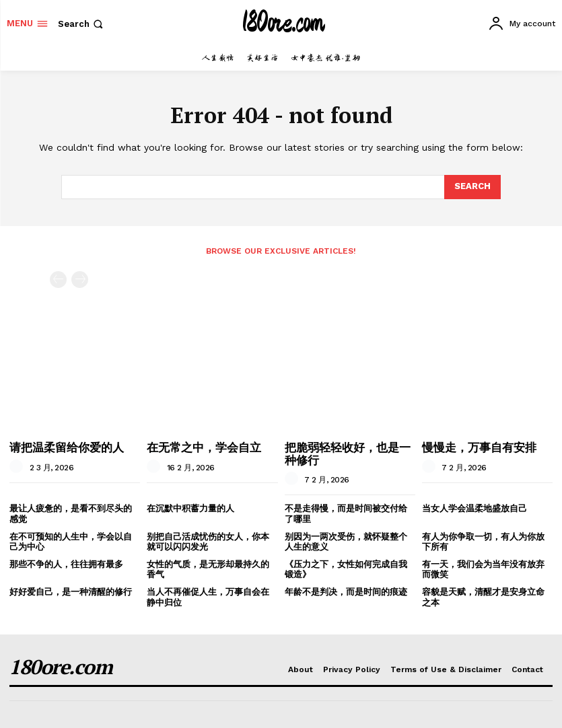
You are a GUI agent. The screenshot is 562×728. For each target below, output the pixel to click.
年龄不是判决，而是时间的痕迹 (346, 592)
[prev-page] (58, 280)
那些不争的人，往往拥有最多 (66, 564)
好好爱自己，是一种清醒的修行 (71, 592)
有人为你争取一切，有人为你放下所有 (483, 542)
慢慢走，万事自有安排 (479, 447)
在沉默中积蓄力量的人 (190, 508)
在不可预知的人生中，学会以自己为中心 (71, 542)
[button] (82, 24)
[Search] (472, 187)
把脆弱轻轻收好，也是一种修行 (348, 453)
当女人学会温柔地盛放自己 (475, 508)
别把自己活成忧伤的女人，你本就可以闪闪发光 (208, 542)
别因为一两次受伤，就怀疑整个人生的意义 (346, 542)
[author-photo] (18, 467)
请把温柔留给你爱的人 (67, 447)
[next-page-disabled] (80, 280)
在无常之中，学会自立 (204, 447)
